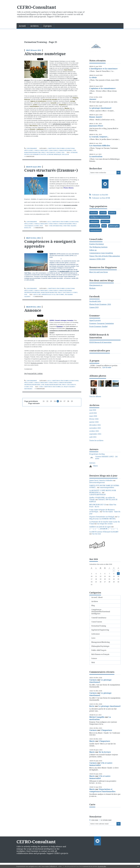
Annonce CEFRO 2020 (97, 259)
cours (41, 387)
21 (44, 401)
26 (61, 401)
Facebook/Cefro (95, 301)
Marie (92, 741)
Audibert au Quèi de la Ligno (100, 527)
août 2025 (93, 437)
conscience (94, 221)
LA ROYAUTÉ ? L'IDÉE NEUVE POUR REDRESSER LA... (103, 491)
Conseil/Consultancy (41, 150)
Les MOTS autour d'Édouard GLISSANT (104, 532)
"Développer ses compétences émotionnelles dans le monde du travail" (64, 331)
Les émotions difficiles (100, 146)
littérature (105, 221)
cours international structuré (59, 226)
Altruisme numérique (45, 54)
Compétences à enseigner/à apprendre (50, 244)
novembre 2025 (95, 428)
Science (58, 152)
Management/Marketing (33, 152)
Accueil (22, 26)
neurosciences (96, 230)
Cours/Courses (53, 150)
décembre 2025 (95, 425)
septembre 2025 (95, 434)
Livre (74, 150)
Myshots (92, 288)
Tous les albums (95, 396)
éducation (65, 154)
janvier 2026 (94, 422)
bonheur (112, 213)
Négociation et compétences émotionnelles (102, 790)
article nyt (37, 295)
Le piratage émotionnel (100, 108)
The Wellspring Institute (98, 247)
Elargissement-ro (96, 285)
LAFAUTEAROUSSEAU (98, 495)
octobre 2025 (94, 431)
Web (63, 152)
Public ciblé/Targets (48, 152)
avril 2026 (93, 413)
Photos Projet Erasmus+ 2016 (100, 304)
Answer (93, 99)
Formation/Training (65, 150)
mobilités (28, 228)
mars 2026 (93, 416)
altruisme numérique (54, 154)
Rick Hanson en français (100, 654)
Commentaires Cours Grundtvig (101, 253)
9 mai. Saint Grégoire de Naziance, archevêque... (102, 511)
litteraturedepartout (97, 482)
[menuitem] (22, 26)
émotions (94, 213)
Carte (92, 804)
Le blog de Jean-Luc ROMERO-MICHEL (104, 518)
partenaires (28, 389)
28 (68, 401)
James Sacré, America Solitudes (101, 480)
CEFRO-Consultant (37, 7)
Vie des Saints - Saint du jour (105, 513)
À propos (47, 26)
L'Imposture (106, 730)
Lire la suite (107, 367)
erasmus (73, 226)
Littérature (96, 634)
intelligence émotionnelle (100, 217)
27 (64, 401)
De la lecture (105, 752)
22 (47, 401)
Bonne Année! (96, 117)
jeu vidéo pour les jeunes (52, 80)
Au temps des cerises (105, 524)
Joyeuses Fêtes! (96, 126)
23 (51, 401)
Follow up (93, 250)
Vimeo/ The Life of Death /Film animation (105, 256)
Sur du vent (96, 534)
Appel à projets (95, 320)
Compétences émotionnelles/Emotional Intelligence (101, 612)
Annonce (33, 310)
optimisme (74, 152)
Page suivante (34, 403)
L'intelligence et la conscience (103, 69)
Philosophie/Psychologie (100, 646)
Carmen (93, 680)
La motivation (96, 156)
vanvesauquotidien (107, 487)
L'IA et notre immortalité (101, 764)
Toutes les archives (96, 441)
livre (104, 226)
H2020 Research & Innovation (100, 342)
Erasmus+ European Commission (102, 323)
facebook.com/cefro (37, 363)
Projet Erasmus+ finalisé (98, 326)
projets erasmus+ (70, 387)
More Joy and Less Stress (99, 272)
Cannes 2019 (94, 307)
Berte (92, 706)
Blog (49, 222)
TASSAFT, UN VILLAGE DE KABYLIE (103, 501)
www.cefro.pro (63, 361)
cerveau (103, 213)
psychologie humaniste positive (35, 154)
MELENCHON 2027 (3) (98, 505)
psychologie (95, 226)
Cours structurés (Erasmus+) (51, 170)
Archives (34, 26)
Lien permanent (31, 148)
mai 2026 (93, 410)
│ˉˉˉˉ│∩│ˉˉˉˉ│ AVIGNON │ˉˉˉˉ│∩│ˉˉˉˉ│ (104, 529)
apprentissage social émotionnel (53, 295)
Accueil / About (97, 597)
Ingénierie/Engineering (32, 292)
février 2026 (94, 419)
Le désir (93, 77)
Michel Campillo (97, 717)
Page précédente (31, 401)
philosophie (114, 226)
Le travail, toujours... (99, 137)
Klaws (96, 466)
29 (72, 401)
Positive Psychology (97, 244)
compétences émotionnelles (53, 387)
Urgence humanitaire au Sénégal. (102, 517)
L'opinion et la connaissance (102, 88)
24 (55, 401)
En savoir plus (102, 866)
